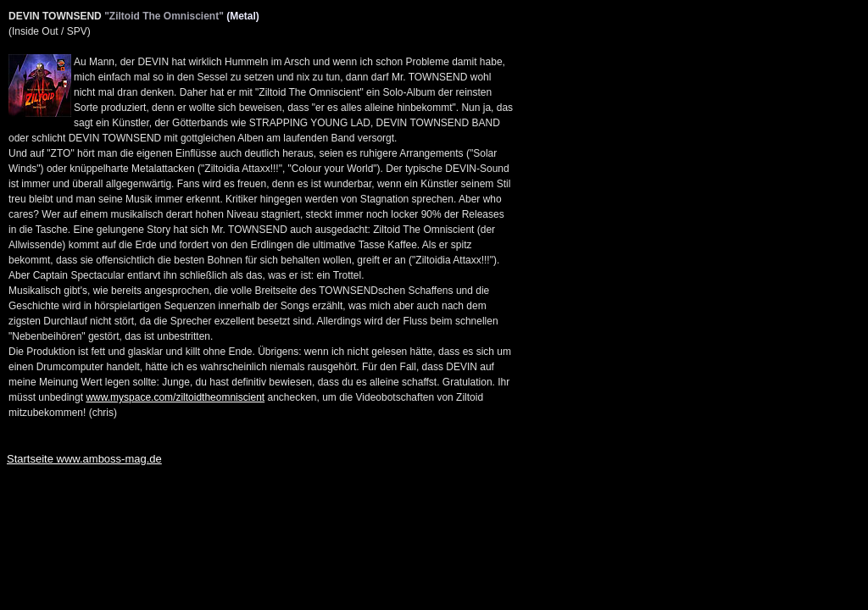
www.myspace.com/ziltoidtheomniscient (175, 397)
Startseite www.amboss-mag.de (84, 459)
